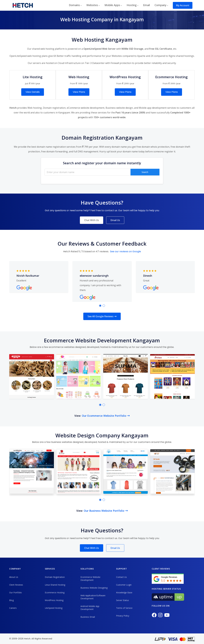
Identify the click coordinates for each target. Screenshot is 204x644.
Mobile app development (153, 108)
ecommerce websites (62, 347)
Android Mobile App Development (90, 608)
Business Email (88, 617)
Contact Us (121, 577)
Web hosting (35, 108)
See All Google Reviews (102, 316)
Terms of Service (124, 608)
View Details (33, 92)
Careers (13, 608)
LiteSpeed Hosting (54, 608)
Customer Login (124, 585)
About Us (14, 577)
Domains (74, 5)
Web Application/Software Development (93, 597)
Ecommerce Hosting (55, 592)
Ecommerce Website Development (90, 579)
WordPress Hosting (54, 600)
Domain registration (54, 108)
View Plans (79, 92)
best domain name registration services (53, 147)
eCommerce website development (86, 108)
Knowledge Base (124, 592)
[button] (100, 306)
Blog (11, 600)
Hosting (132, 5)
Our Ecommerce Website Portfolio (106, 416)
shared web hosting (43, 49)
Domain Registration (55, 577)
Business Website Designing (94, 588)
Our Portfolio (16, 592)
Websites (92, 5)
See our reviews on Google (125, 251)
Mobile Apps (112, 5)
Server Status (122, 600)
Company (160, 5)
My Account (183, 5)
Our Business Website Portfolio (106, 511)
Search (145, 172)
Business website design (119, 108)
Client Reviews (16, 585)
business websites (62, 442)
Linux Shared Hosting (55, 585)
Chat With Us (92, 220)
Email (146, 5)
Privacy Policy (123, 616)
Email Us (115, 220)
